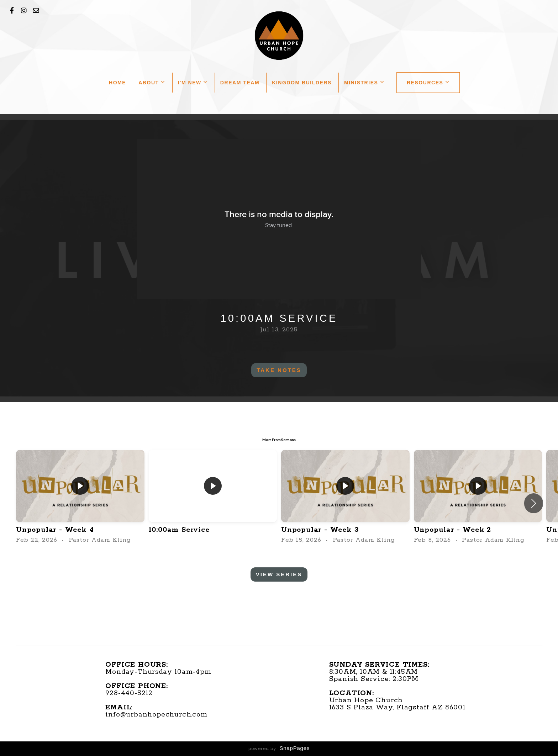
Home (117, 83)
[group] (80, 498)
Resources (428, 83)
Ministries (364, 83)
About (152, 83)
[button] (534, 503)
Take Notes (279, 370)
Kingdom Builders (302, 83)
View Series (279, 574)
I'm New (193, 83)
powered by (279, 749)
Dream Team (240, 83)
